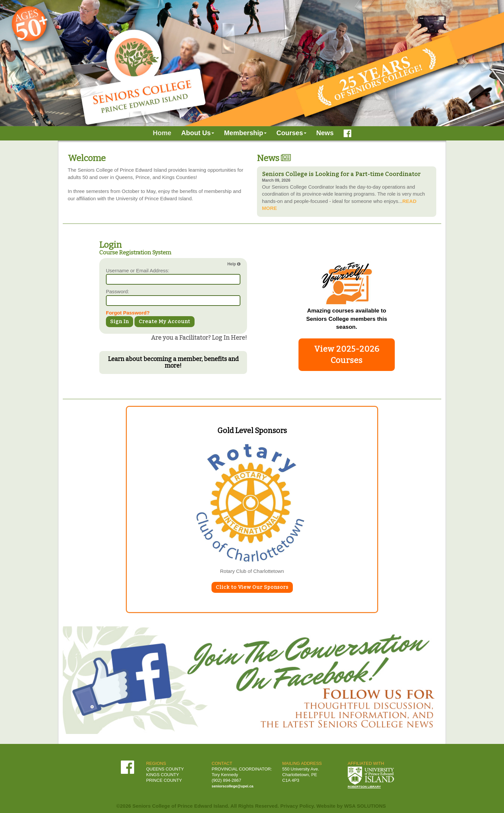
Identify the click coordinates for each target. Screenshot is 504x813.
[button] (38, 63)
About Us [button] (198, 133)
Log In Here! (229, 338)
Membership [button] (245, 133)
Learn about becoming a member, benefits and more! (173, 362)
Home (162, 133)
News (325, 133)
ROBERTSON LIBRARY (364, 787)
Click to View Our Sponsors (252, 587)
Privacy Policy (297, 806)
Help (234, 264)
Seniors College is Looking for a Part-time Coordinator (341, 174)
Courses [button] (292, 133)
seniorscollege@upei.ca (233, 786)
